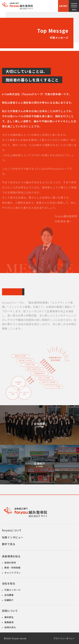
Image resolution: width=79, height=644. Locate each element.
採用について (10, 610)
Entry (63, 6)
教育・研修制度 (13, 567)
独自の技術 (10, 562)
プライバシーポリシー (64, 638)
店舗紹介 (39, 464)
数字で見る (9, 544)
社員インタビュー (13, 537)
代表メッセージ (13, 589)
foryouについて (12, 530)
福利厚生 (9, 617)
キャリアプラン (13, 572)
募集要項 (9, 622)
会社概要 (39, 424)
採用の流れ (10, 627)
